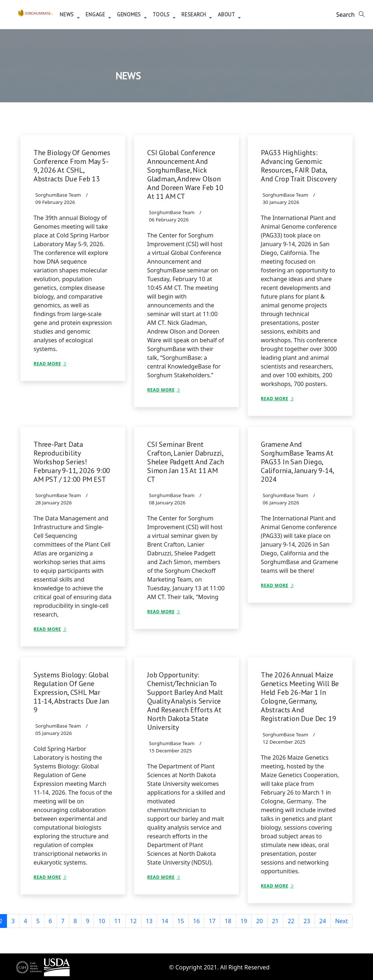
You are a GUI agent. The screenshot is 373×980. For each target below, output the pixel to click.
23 (307, 921)
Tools (193, 14)
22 (291, 921)
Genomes (160, 14)
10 (102, 921)
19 (244, 921)
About (258, 14)
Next (341, 921)
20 (259, 921)
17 (212, 921)
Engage (127, 14)
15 (181, 921)
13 (149, 921)
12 (133, 921)
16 (196, 921)
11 (118, 921)
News (98, 14)
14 (165, 921)
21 (275, 921)
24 (323, 921)
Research (225, 14)
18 (228, 921)
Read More (47, 364)
